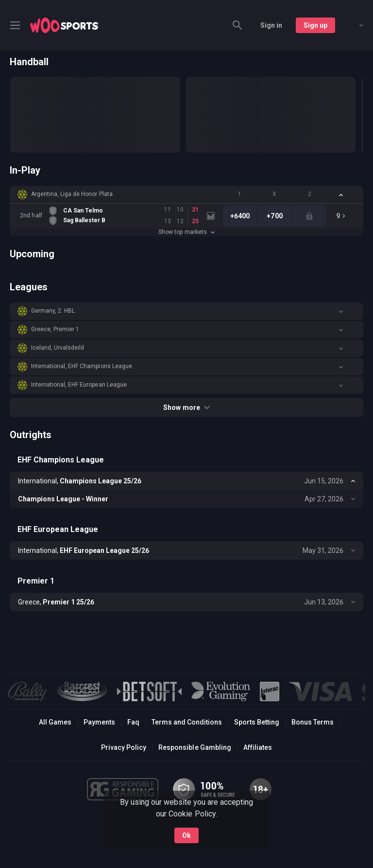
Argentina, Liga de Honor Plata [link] (72, 194)
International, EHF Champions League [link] (82, 366)
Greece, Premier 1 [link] (55, 329)
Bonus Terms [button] (313, 722)
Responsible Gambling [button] (195, 747)
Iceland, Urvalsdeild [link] (58, 348)
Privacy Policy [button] (124, 747)
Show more (186, 407)
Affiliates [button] (258, 747)
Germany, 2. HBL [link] (53, 311)
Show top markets (186, 232)
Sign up (315, 25)
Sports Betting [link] (257, 722)
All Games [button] (55, 722)
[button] (186, 195)
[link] (64, 25)
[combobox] (354, 25)
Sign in (271, 25)
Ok (186, 833)
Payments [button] (99, 722)
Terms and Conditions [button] (187, 722)
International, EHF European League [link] (79, 385)
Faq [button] (133, 722)
